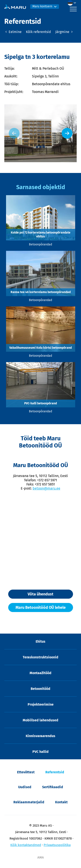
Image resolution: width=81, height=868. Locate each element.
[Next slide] (67, 133)
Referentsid (55, 772)
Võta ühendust (40, 594)
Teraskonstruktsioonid (40, 657)
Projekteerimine (41, 704)
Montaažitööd (40, 673)
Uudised (25, 787)
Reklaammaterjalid (29, 802)
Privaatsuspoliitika (57, 845)
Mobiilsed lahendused (40, 720)
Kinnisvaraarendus (40, 736)
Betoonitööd (40, 689)
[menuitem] (73, 3)
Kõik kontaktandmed (26, 845)
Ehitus (40, 641)
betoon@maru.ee (46, 488)
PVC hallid (40, 752)
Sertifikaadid (53, 787)
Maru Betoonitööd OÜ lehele (41, 607)
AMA (41, 857)
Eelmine (13, 32)
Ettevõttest (26, 772)
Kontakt (61, 802)
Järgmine (64, 32)
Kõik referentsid (38, 32)
